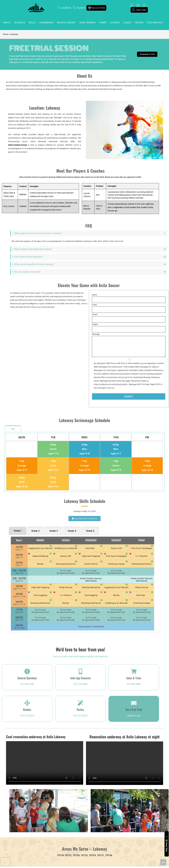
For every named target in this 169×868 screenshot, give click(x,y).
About (7, 23)
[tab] (18, 409)
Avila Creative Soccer (18, 145)
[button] (155, 811)
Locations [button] (66, 8)
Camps (103, 23)
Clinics (127, 23)
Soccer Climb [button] (96, 8)
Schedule (20, 23)
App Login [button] (139, 10)
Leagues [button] (115, 23)
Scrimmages (46, 23)
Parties (139, 23)
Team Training (87, 23)
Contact (81, 8)
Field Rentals (155, 23)
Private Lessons (66, 23)
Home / (6, 34)
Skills (32, 23)
